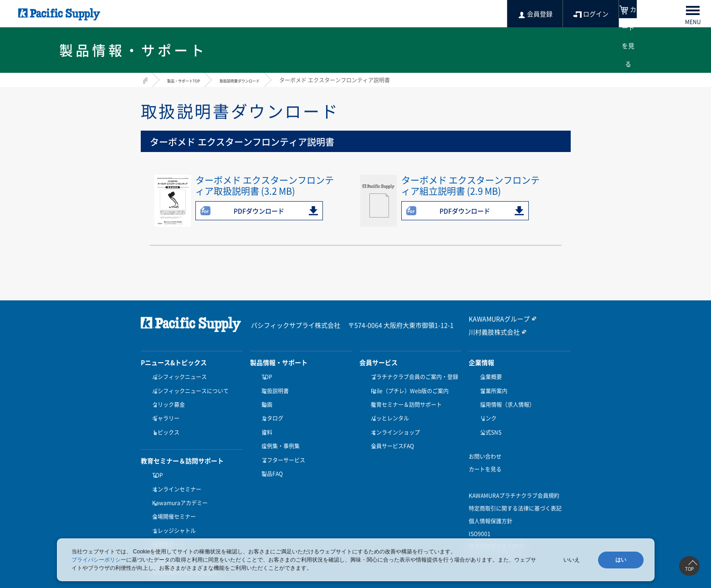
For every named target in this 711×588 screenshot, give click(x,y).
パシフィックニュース (177, 377)
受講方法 (161, 528)
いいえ (572, 560)
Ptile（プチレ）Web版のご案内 (407, 388)
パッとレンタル (388, 410)
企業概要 (489, 377)
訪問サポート (166, 517)
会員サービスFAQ (390, 432)
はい (621, 560)
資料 (265, 421)
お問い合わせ (485, 443)
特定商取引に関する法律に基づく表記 (515, 495)
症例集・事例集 (278, 432)
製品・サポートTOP (192, 80)
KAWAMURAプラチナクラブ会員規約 (514, 482)
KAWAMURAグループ (495, 319)
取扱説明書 (273, 388)
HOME (144, 79)
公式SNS (488, 421)
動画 (265, 399)
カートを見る (485, 456)
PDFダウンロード (259, 211)
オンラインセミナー (174, 473)
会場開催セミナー (172, 495)
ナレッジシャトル (172, 506)
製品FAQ (270, 455)
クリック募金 (166, 399)
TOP (155, 461)
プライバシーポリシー (99, 560)
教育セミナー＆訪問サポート (404, 399)
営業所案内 (491, 388)
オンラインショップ (393, 421)
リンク (486, 410)
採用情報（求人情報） (505, 399)
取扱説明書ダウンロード (266, 80)
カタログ (270, 410)
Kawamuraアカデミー (178, 484)
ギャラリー (164, 410)
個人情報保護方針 (491, 507)
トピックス (164, 421)
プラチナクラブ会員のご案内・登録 (412, 377)
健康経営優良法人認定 (496, 533)
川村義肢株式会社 (491, 332)
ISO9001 (480, 520)
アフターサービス (281, 444)
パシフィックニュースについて (188, 388)
